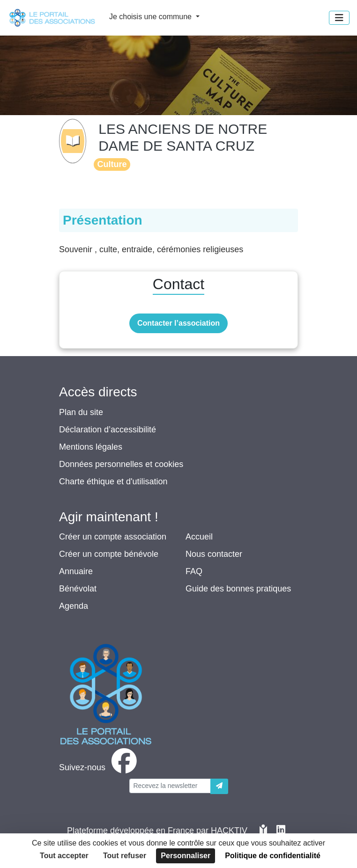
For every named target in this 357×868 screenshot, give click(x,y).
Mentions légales (91, 447)
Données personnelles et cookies (121, 464)
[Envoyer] (219, 786)
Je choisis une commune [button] (152, 17)
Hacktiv (229, 831)
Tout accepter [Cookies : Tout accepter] (64, 856)
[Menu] (339, 18)
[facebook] (100, 767)
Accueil (199, 537)
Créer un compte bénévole (109, 554)
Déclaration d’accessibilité (108, 430)
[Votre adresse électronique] (170, 786)
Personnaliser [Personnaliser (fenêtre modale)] (186, 856)
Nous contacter (214, 554)
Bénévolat (78, 589)
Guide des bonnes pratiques (238, 589)
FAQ (194, 571)
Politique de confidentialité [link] (273, 856)
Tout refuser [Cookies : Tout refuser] (125, 856)
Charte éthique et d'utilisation (113, 481)
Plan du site (81, 412)
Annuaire (76, 571)
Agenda (74, 606)
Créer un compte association (113, 537)
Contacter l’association (178, 323)
